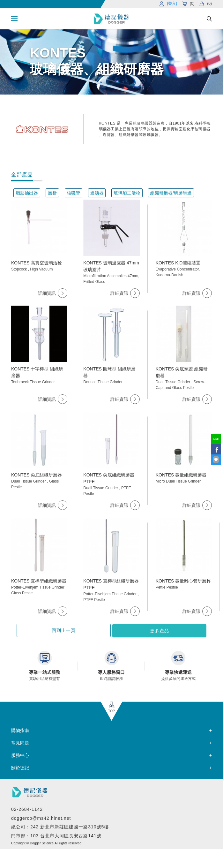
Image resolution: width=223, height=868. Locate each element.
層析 (52, 193)
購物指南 (20, 730)
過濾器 (97, 193)
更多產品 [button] (145, 630)
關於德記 (20, 767)
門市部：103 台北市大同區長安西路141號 (56, 835)
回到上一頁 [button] (79, 630)
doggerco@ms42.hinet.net (41, 818)
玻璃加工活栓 (127, 193)
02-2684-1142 (27, 809)
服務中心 (20, 755)
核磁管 (73, 193)
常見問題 (20, 742)
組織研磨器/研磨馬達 (171, 193)
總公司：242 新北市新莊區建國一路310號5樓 (60, 826)
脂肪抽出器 (27, 193)
